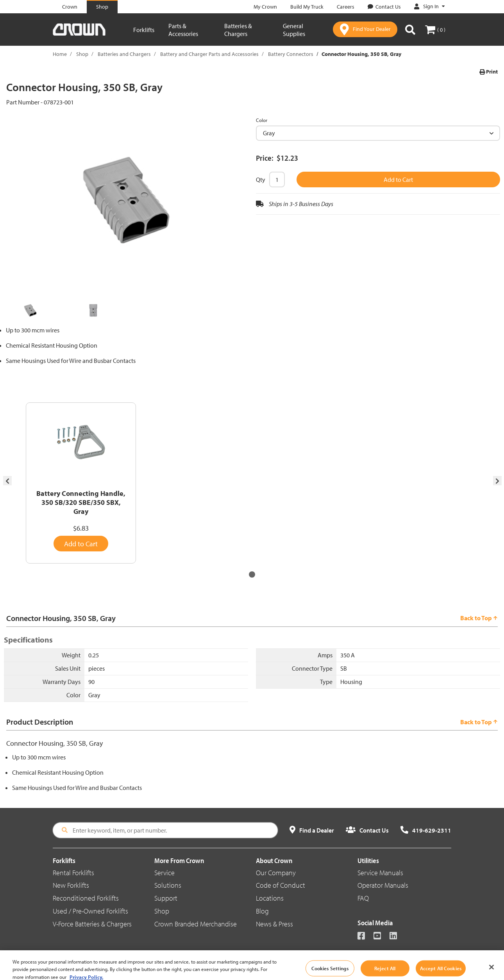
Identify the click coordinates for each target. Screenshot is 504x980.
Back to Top (479, 618)
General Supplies (294, 30)
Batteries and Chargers (124, 54)
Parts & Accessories (183, 30)
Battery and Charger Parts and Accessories (209, 54)
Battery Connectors (291, 54)
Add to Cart (398, 179)
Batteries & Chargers (238, 30)
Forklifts (144, 30)
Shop (82, 54)
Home (60, 54)
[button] (252, 574)
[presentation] (7, 481)
